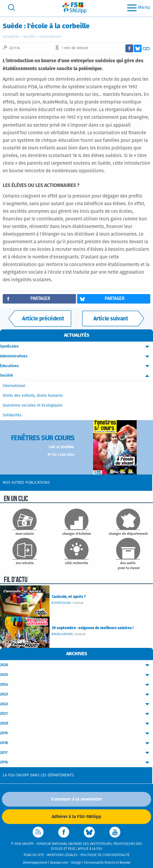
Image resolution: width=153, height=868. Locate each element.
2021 (76, 714)
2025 (76, 675)
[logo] (74, 7)
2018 (76, 743)
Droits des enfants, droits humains (33, 396)
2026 (76, 665)
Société (29, 37)
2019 (76, 733)
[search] (11, 7)
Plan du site (34, 855)
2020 (76, 724)
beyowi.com (59, 863)
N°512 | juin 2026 (61, 455)
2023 (76, 694)
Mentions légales (62, 855)
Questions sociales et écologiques (33, 405)
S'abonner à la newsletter (76, 799)
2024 (76, 685)
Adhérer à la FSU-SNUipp (76, 817)
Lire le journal (62, 447)
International (50, 37)
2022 (76, 704)
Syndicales (76, 347)
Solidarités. (13, 415)
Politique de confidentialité (105, 855)
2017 (76, 753)
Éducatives (76, 366)
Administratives (76, 356)
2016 (76, 762)
